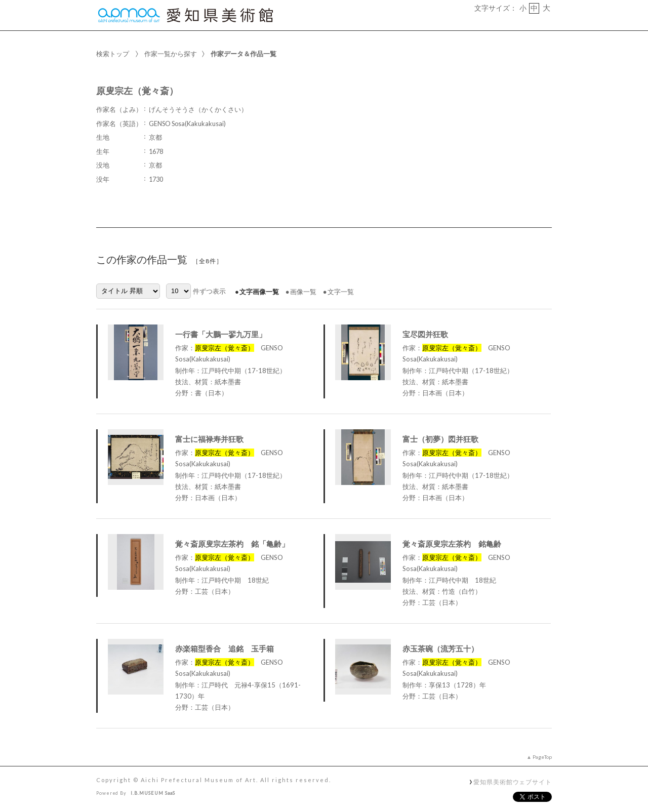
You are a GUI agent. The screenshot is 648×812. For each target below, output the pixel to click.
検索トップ (113, 54)
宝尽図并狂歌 (425, 334)
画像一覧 (303, 292)
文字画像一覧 (259, 292)
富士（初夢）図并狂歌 (440, 439)
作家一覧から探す (171, 54)
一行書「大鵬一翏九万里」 (221, 334)
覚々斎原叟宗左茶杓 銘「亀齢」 (232, 544)
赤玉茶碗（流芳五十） (440, 648)
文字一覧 (341, 292)
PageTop (542, 757)
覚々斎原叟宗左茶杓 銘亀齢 (452, 544)
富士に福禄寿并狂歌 (209, 439)
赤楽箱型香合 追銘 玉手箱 (225, 648)
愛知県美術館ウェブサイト (513, 782)
